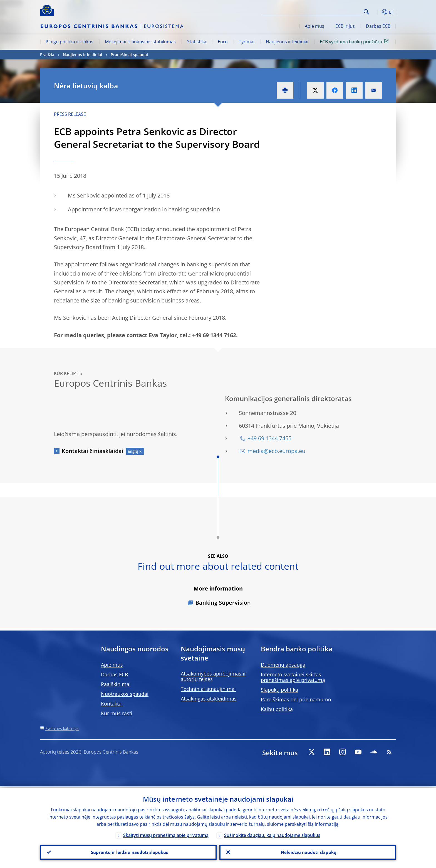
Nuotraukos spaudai (125, 694)
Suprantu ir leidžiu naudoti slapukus (128, 852)
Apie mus (314, 26)
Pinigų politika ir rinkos (70, 42)
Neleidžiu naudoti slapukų (308, 852)
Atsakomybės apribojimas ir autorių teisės (213, 676)
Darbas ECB (378, 26)
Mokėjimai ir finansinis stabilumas (140, 42)
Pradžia (47, 55)
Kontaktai (112, 704)
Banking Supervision (223, 603)
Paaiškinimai (116, 684)
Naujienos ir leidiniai (287, 42)
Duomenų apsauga (283, 665)
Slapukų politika (279, 690)
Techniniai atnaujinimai (208, 689)
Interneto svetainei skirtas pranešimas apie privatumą (293, 677)
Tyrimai (247, 42)
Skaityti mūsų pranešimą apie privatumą (166, 834)
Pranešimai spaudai (129, 55)
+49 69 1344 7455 (269, 438)
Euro (223, 42)
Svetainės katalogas (62, 728)
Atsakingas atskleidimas (209, 699)
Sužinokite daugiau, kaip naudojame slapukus (272, 834)
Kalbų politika (277, 709)
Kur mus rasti (117, 713)
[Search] (334, 11)
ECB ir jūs (345, 26)
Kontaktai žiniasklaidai (93, 451)
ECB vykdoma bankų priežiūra (355, 41)
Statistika (197, 42)
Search (366, 12)
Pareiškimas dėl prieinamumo (296, 699)
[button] (376, 12)
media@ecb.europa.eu (276, 451)
